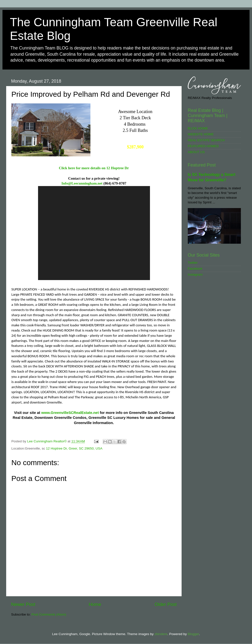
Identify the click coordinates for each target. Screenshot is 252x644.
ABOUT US (196, 152)
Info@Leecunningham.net (82, 183)
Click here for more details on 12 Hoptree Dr (94, 168)
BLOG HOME (198, 128)
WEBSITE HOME (201, 134)
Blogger (193, 634)
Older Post (166, 604)
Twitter (193, 263)
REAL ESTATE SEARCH (206, 140)
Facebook (195, 269)
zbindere (161, 634)
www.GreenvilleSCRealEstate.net (70, 413)
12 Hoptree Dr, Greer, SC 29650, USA (74, 448)
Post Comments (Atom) (49, 614)
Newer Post (23, 604)
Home (95, 604)
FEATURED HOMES (203, 146)
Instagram (195, 274)
